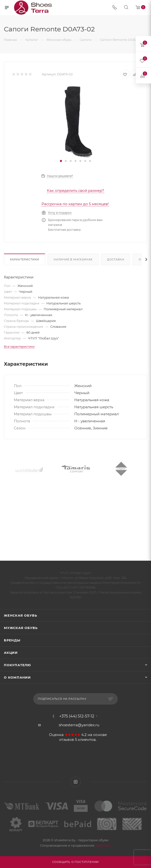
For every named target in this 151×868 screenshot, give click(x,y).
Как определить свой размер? (75, 190)
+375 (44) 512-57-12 (77, 716)
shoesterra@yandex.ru (79, 725)
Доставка (116, 259)
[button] (61, 161)
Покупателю (17, 665)
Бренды (12, 640)
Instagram (76, 782)
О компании (17, 677)
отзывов (67, 740)
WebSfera (103, 845)
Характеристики (25, 259)
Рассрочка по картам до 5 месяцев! (75, 204)
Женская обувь (20, 615)
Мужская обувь (21, 628)
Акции (11, 653)
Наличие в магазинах (73, 259)
